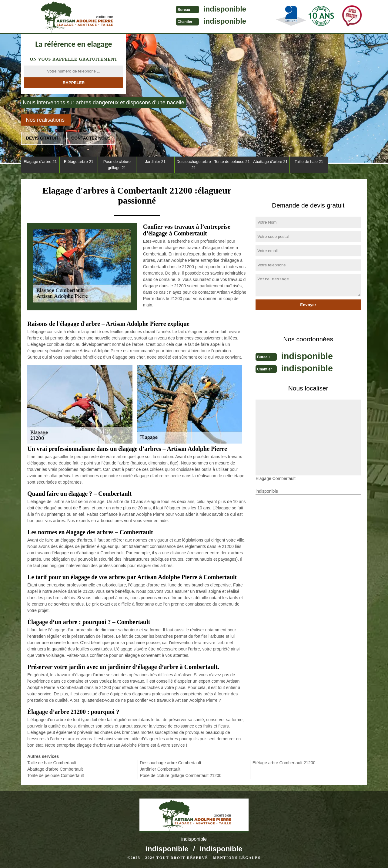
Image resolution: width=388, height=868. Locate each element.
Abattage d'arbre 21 (270, 162)
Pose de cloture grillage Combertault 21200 (181, 775)
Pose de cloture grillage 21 (117, 165)
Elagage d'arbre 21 (40, 162)
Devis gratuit (42, 138)
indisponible (206, 9)
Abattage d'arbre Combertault (55, 769)
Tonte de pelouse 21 (232, 162)
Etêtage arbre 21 (79, 162)
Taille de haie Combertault (52, 763)
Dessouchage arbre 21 (194, 165)
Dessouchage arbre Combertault (170, 763)
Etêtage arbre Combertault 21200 (284, 763)
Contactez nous (91, 138)
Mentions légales (237, 858)
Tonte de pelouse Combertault (56, 775)
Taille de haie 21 (309, 162)
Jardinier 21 (155, 162)
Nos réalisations (45, 120)
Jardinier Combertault (160, 769)
